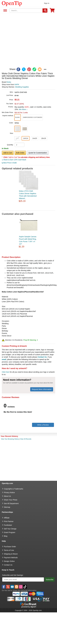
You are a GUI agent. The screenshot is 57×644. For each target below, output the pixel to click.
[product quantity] (19, 145)
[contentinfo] (12, 3)
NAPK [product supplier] (17, 84)
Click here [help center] (6, 372)
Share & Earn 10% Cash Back (14, 160)
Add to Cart (8, 153)
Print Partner (9, 521)
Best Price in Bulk (9, 163)
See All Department (5, 11)
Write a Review (43, 425)
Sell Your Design (10, 529)
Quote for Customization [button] (38, 153)
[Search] (45, 10)
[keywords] (26, 10)
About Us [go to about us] (7, 496)
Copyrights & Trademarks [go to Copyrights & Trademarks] (14, 489)
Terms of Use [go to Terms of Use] (9, 550)
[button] (18, 117)
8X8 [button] (17, 138)
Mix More (23, 109)
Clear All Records (26, 439)
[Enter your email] (23, 579)
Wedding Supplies (22, 87)
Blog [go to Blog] (6, 536)
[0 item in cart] (52, 11)
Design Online (9, 561)
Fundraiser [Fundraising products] (8, 525)
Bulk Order (20, 153)
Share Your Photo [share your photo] (11, 500)
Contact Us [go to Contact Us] (8, 565)
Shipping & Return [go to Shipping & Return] (11, 554)
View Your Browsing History (10, 439)
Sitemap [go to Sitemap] (7, 507)
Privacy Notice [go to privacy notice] (9, 492)
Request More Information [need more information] (42, 389)
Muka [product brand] (9, 82)
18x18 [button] (43, 138)
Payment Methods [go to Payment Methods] (11, 558)
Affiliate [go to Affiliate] (7, 518)
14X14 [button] (26, 138)
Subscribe (50, 580)
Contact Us (42, 357)
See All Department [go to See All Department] (11, 503)
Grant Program (10, 532)
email (4, 359)
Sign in (47, 3)
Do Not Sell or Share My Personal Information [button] (19, 590)
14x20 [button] (35, 138)
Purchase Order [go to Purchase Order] (10, 547)
